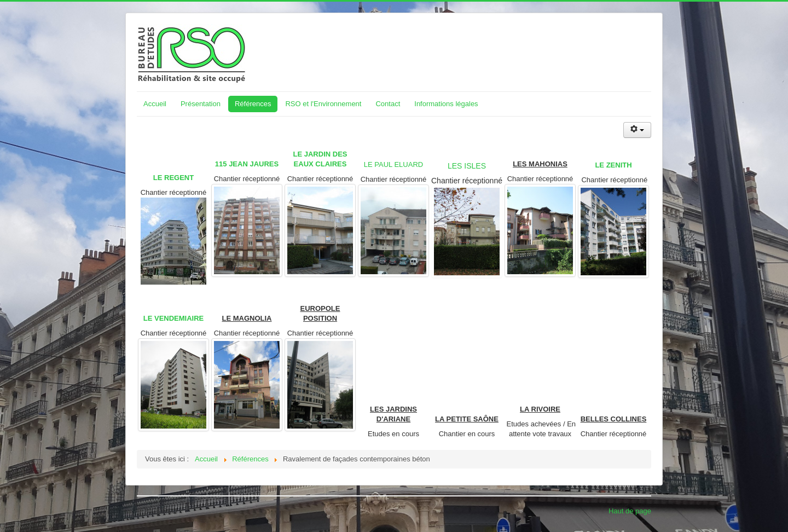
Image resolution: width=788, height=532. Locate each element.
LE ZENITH (613, 165)
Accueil (155, 104)
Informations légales (446, 104)
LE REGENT (173, 178)
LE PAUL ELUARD (393, 164)
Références (253, 104)
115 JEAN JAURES (247, 164)
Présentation (201, 104)
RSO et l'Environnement (323, 104)
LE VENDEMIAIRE (174, 318)
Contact (388, 104)
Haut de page (630, 511)
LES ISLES (467, 166)
